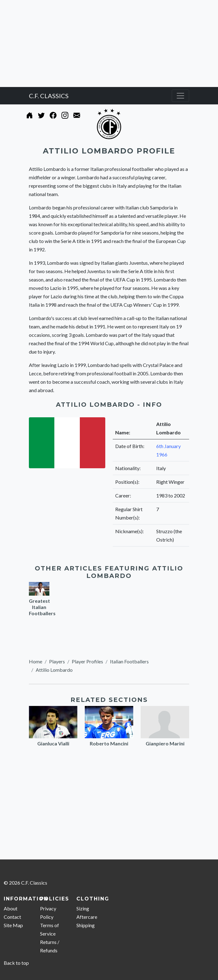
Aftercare (87, 917)
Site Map (13, 925)
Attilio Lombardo (54, 670)
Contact (12, 917)
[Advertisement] (109, 44)
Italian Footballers (129, 661)
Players (57, 661)
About (11, 908)
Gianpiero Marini (165, 743)
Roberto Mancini (109, 743)
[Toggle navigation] (180, 96)
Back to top (16, 963)
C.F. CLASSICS (49, 96)
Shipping (86, 925)
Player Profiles (87, 661)
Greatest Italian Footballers (42, 607)
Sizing (83, 908)
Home (36, 661)
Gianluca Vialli (53, 743)
